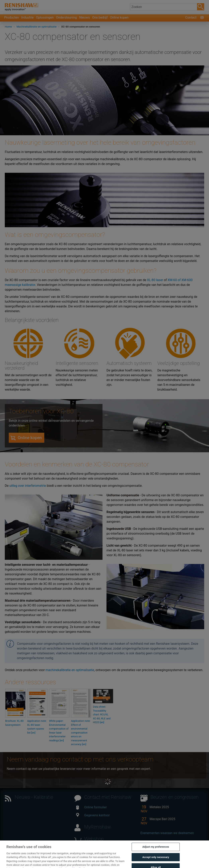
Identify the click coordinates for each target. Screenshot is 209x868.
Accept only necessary (156, 862)
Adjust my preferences (156, 851)
